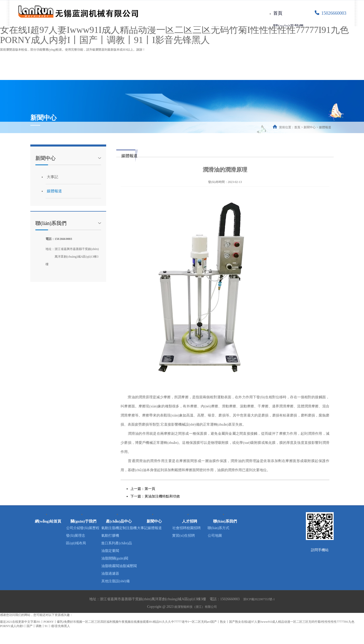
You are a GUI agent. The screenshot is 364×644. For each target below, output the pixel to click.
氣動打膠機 (119, 544)
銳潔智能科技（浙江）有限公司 (196, 622)
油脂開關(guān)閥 (119, 566)
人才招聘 (190, 519)
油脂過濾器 (119, 589)
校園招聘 (190, 536)
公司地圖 (225, 536)
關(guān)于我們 (288, 26)
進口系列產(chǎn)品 (119, 551)
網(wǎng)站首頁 (48, 519)
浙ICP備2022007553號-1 (259, 615)
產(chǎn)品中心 (119, 519)
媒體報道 (325, 127)
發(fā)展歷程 (83, 536)
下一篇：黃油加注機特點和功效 (155, 496)
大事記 (52, 177)
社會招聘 (190, 528)
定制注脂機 (119, 536)
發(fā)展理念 (83, 544)
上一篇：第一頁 (143, 489)
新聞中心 (154, 519)
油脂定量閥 (119, 559)
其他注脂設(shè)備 (119, 597)
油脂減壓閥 (119, 582)
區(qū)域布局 (83, 551)
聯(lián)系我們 (225, 519)
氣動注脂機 (119, 528)
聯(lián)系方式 (225, 528)
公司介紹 (83, 528)
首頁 (278, 13)
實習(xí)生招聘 (190, 544)
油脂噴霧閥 (119, 574)
